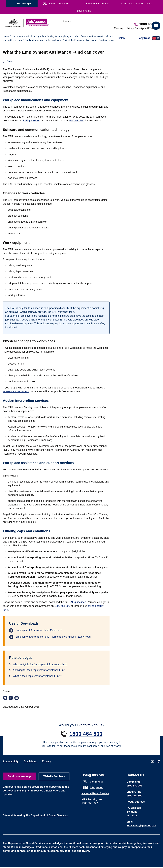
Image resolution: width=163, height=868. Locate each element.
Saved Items (84, 11)
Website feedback (54, 776)
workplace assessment (16, 391)
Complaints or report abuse (137, 4)
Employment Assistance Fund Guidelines (39, 630)
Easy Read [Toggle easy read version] (144, 38)
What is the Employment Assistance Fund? (37, 676)
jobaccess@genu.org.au (141, 826)
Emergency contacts (98, 4)
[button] (156, 26)
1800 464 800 (150, 24)
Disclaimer (30, 761)
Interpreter (96, 787)
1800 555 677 (90, 803)
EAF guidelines (31, 121)
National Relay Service (95, 793)
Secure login (24, 4)
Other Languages (59, 4)
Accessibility (11, 761)
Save (10, 61)
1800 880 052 (134, 786)
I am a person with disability (25, 36)
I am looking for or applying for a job (60, 36)
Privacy (47, 761)
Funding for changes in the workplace (43, 40)
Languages (97, 782)
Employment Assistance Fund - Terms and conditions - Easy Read (53, 637)
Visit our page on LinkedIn (158, 762)
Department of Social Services (49, 815)
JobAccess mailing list (17, 791)
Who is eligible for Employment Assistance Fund (40, 664)
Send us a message (20, 776)
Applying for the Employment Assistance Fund (39, 670)
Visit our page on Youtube (153, 762)
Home (6, 36)
